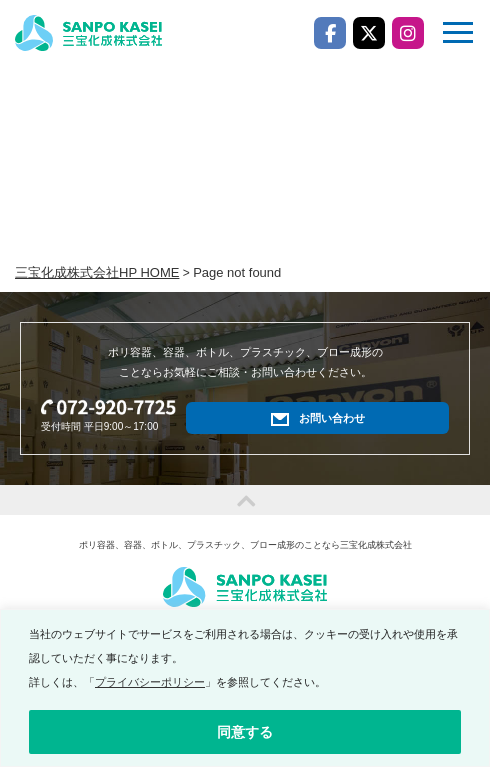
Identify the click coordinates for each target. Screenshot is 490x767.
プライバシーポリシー (150, 682)
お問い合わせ (332, 418)
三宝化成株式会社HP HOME (97, 272)
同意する (245, 732)
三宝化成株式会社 (88, 33)
